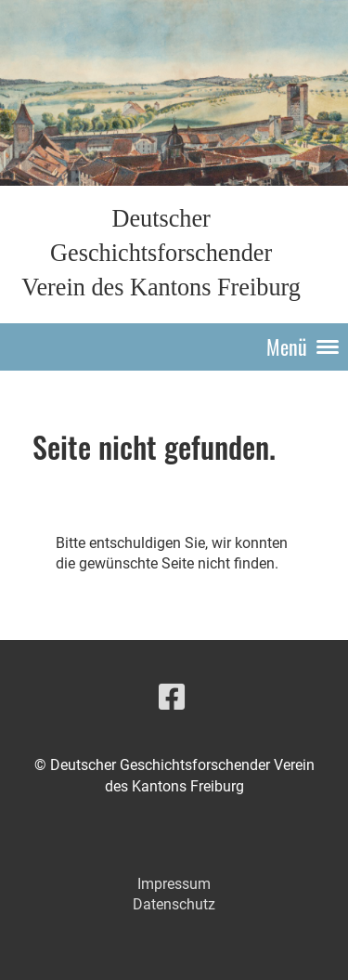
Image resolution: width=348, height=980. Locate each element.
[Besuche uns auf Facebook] (172, 698)
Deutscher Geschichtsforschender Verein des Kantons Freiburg (161, 253)
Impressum (174, 884)
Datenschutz (174, 904)
